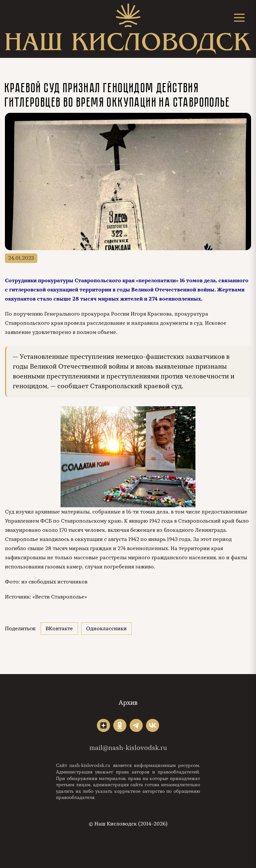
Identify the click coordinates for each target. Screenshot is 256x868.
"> (103, 725)
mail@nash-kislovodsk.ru (128, 748)
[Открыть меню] (239, 17)
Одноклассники (106, 629)
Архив (128, 703)
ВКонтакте (59, 629)
